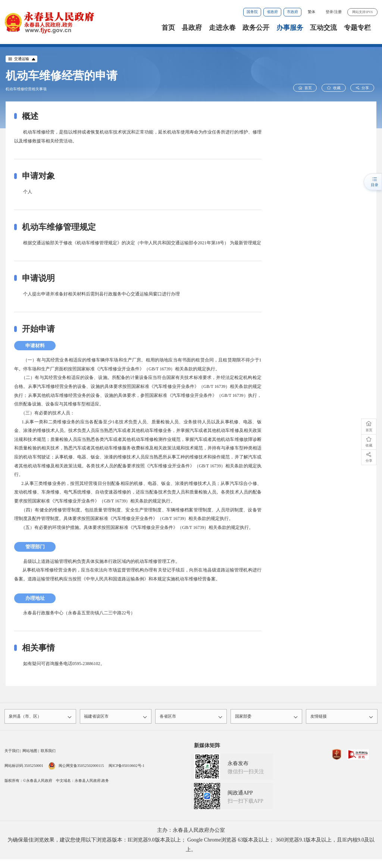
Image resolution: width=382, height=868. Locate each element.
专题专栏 (357, 28)
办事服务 (290, 28)
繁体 (311, 12)
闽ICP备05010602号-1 (126, 767)
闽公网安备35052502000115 (76, 767)
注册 (338, 12)
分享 (363, 88)
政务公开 (256, 28)
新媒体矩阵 (207, 747)
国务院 (252, 12)
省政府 (272, 12)
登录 (329, 12)
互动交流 (323, 28)
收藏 (336, 88)
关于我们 (12, 752)
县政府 (192, 28)
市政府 (292, 12)
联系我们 (48, 752)
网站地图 (30, 752)
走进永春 (222, 28)
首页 (168, 28)
